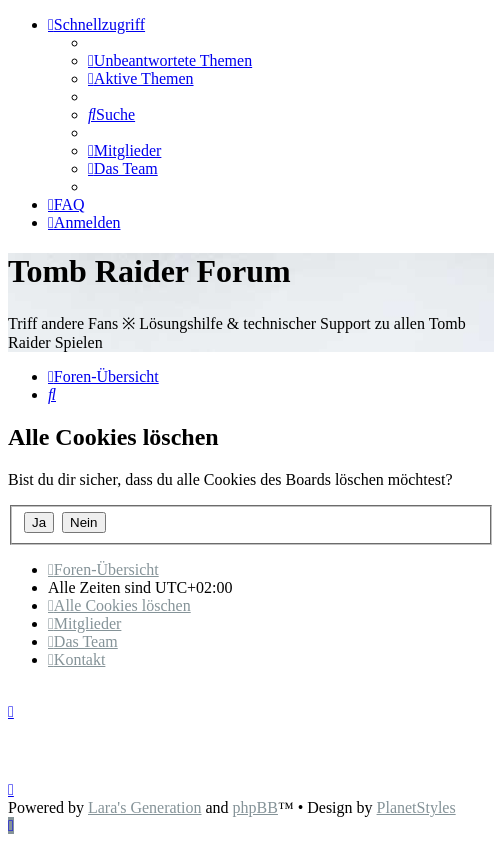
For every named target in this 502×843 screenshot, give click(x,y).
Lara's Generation (145, 807)
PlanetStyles (416, 807)
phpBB (255, 807)
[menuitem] (170, 60)
